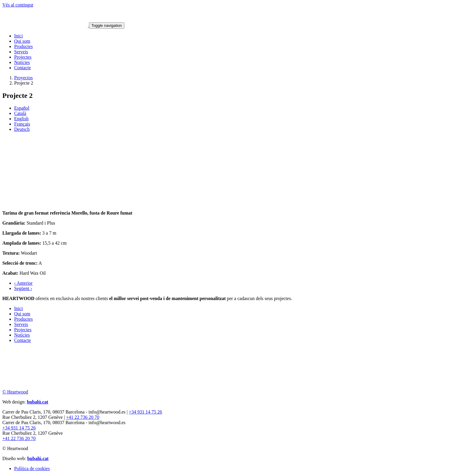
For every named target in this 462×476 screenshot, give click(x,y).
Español (22, 108)
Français (22, 124)
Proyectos (23, 78)
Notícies (22, 62)
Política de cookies (32, 468)
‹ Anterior (23, 283)
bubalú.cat (37, 402)
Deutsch (22, 129)
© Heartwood (15, 392)
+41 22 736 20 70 (83, 417)
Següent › (23, 288)
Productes (23, 46)
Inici (18, 36)
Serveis (21, 52)
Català (20, 113)
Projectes (23, 57)
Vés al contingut (18, 5)
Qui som (22, 41)
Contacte (23, 68)
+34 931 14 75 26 (145, 412)
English (21, 119)
